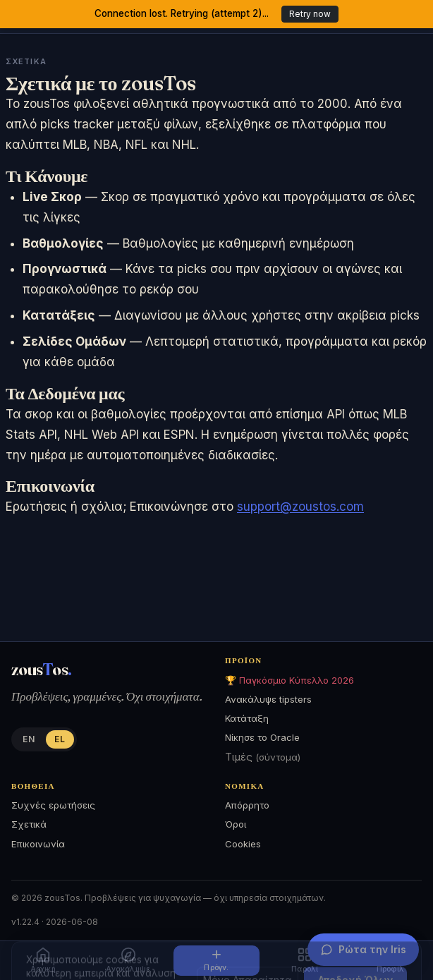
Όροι (236, 824)
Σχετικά (29, 824)
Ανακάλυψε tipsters (268, 699)
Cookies (243, 844)
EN (29, 739)
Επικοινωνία (38, 844)
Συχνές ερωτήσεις (53, 805)
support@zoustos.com (300, 507)
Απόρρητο (247, 805)
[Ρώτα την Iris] (363, 950)
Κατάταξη (247, 718)
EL (60, 739)
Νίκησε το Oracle (262, 737)
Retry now (310, 14)
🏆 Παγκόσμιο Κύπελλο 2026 (289, 680)
